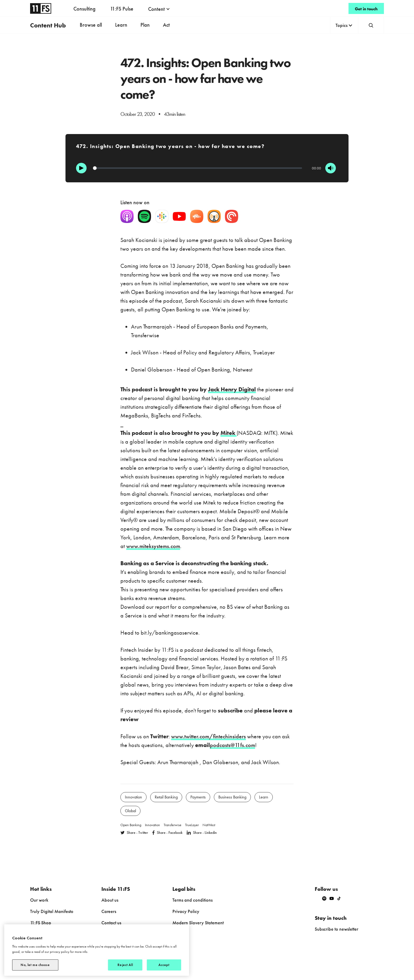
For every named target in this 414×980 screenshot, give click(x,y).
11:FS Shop (41, 923)
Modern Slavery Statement (198, 923)
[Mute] (331, 168)
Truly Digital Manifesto (52, 911)
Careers (109, 911)
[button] (159, 9)
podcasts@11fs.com (232, 745)
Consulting (84, 9)
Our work (39, 900)
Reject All (125, 965)
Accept (164, 965)
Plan (145, 25)
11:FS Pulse (122, 9)
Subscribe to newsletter (337, 929)
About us (110, 900)
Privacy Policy (186, 911)
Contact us (111, 923)
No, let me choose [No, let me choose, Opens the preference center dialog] (35, 965)
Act (166, 25)
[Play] (81, 168)
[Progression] (197, 168)
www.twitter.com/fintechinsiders (208, 736)
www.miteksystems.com (153, 546)
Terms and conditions (192, 900)
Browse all (91, 25)
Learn (121, 25)
